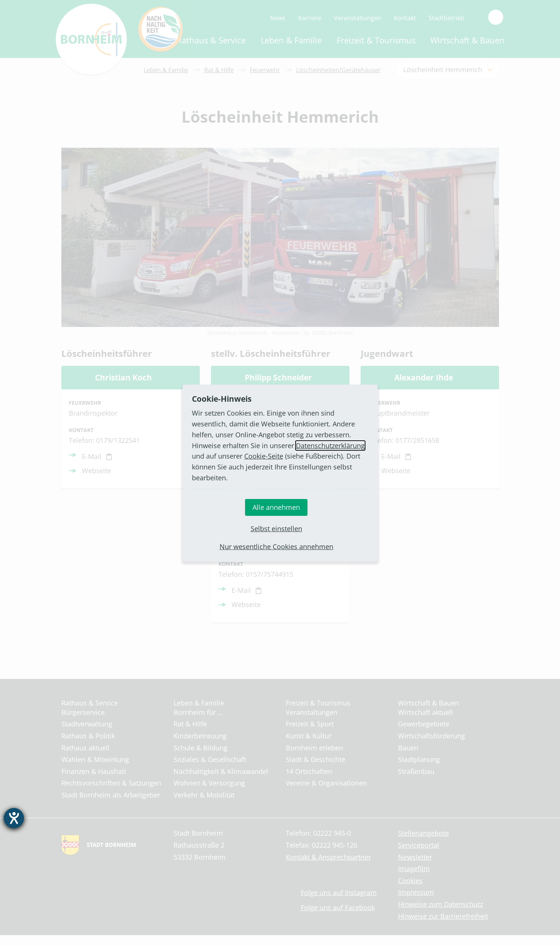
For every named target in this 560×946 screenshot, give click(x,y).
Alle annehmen (276, 507)
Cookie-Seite (264, 456)
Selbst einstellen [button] (276, 529)
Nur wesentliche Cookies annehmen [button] (276, 547)
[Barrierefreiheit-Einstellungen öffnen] (14, 818)
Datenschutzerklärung (330, 446)
